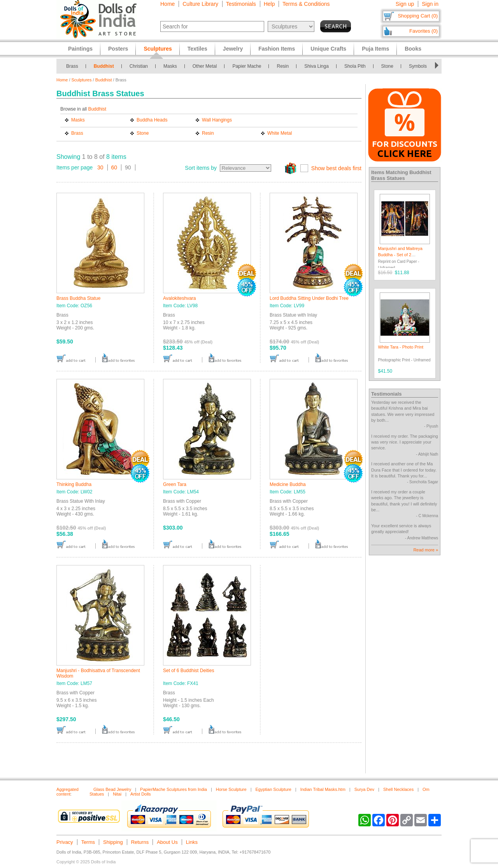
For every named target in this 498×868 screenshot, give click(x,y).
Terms (88, 842)
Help (269, 4)
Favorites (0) (423, 31)
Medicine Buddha (288, 484)
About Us (167, 842)
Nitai (117, 794)
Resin (283, 66)
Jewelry (233, 49)
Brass (72, 66)
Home (167, 4)
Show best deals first (336, 168)
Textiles (197, 49)
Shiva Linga (317, 66)
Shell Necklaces (398, 789)
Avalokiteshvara (180, 298)
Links (192, 842)
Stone (387, 66)
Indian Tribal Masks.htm (323, 789)
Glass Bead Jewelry (112, 789)
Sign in (430, 4)
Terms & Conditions (306, 4)
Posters (118, 49)
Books (413, 49)
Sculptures (82, 80)
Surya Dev (364, 789)
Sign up (405, 4)
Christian (139, 66)
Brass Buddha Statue (78, 298)
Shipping (113, 842)
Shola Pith (355, 66)
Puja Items (375, 49)
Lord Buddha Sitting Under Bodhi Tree (309, 298)
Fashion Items (277, 49)
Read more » (426, 550)
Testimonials (241, 4)
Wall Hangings (217, 120)
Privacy (65, 842)
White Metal (280, 133)
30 (100, 167)
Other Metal (205, 66)
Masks (170, 66)
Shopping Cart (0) (418, 16)
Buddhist (104, 66)
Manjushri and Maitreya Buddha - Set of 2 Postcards (400, 254)
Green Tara (175, 484)
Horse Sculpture (231, 789)
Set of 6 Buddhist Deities (189, 671)
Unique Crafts (328, 49)
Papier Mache (247, 66)
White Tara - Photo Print (401, 347)
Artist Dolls (141, 794)
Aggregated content (68, 792)
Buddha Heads (152, 120)
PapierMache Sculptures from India (174, 789)
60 (114, 167)
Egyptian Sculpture (273, 789)
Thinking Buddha (74, 484)
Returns (140, 842)
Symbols (418, 66)
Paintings (80, 49)
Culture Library (200, 4)
